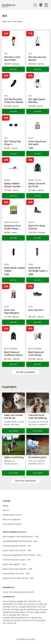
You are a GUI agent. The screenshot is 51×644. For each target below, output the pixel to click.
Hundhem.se (9, 5)
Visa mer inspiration (26, 481)
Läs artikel (13, 431)
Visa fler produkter (26, 372)
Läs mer (13, 69)
